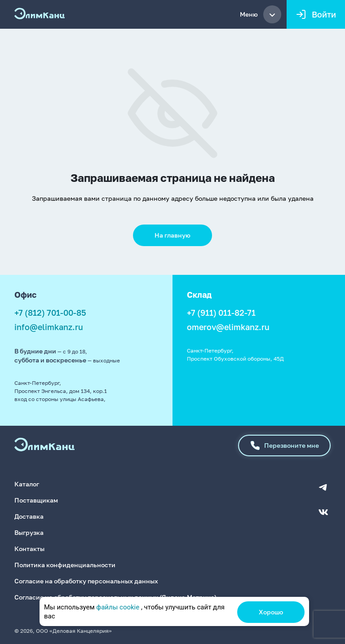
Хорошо (271, 612)
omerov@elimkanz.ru (228, 327)
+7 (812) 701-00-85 (50, 313)
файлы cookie (118, 607)
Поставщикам (36, 500)
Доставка (29, 516)
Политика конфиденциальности (65, 565)
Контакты (29, 549)
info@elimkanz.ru (49, 327)
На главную (172, 235)
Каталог (27, 484)
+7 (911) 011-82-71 (221, 313)
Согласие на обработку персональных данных (86, 581)
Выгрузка (29, 532)
